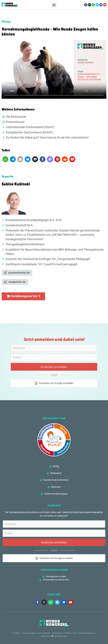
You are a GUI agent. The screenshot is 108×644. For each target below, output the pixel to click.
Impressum (57, 633)
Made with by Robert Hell (54, 636)
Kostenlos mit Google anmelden (54, 385)
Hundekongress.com (32, 633)
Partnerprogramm (86, 633)
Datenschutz (70, 633)
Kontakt (47, 633)
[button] (54, 5)
